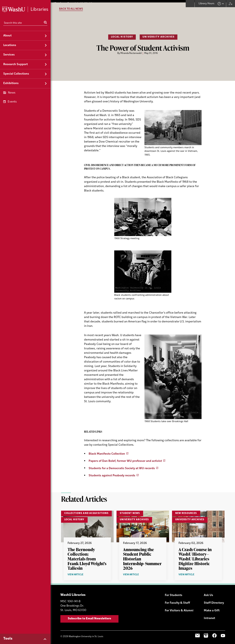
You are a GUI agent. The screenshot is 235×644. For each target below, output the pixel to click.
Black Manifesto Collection (107, 452)
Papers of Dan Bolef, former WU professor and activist (125, 459)
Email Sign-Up (197, 633)
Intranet (209, 616)
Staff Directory (214, 601)
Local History (122, 35)
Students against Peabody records (112, 473)
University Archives (159, 35)
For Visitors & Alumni (179, 608)
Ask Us (208, 593)
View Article (83, 572)
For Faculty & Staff (177, 601)
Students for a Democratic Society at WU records (122, 466)
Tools (8, 639)
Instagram (206, 633)
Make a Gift (212, 608)
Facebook (214, 633)
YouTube (223, 633)
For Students (174, 593)
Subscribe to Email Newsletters (89, 616)
